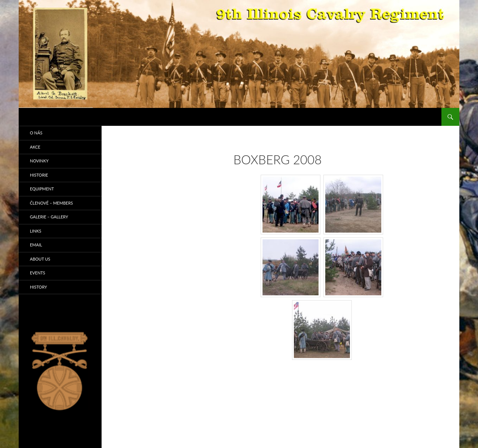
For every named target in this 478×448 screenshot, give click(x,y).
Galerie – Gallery (49, 217)
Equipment (42, 189)
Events (38, 273)
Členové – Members (51, 203)
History (38, 287)
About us (40, 259)
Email (36, 245)
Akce (35, 147)
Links (35, 231)
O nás (36, 133)
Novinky (39, 161)
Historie (39, 175)
